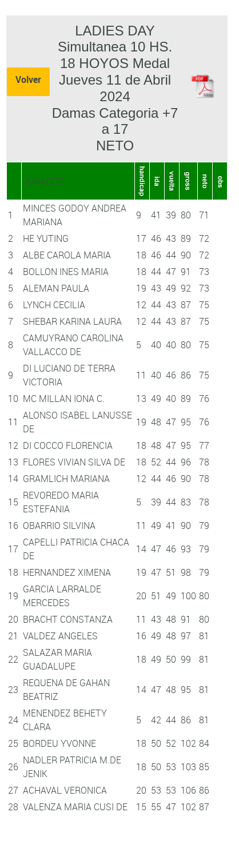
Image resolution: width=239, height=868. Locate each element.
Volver (28, 79)
